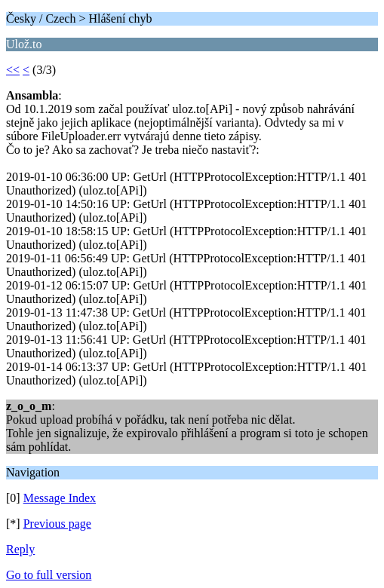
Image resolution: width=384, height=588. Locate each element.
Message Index (60, 498)
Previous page (57, 524)
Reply (20, 549)
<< (13, 70)
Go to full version (49, 575)
